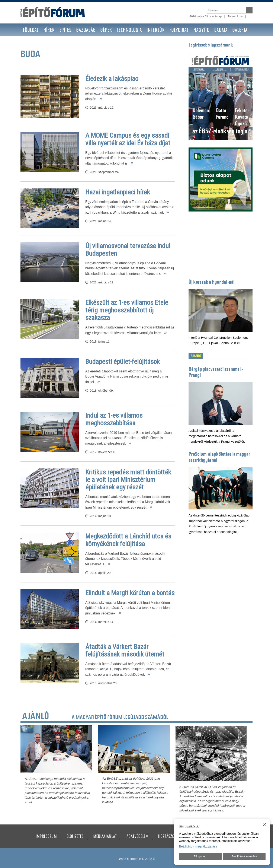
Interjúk (156, 31)
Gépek (106, 31)
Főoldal (31, 31)
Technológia (129, 31)
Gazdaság (86, 31)
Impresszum (46, 837)
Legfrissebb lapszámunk (211, 45)
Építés (65, 31)
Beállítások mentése (244, 856)
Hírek (49, 31)
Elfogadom (200, 856)
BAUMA (221, 31)
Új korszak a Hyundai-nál (212, 282)
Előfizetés (75, 837)
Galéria (240, 31)
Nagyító (201, 31)
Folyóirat (179, 31)
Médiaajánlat (105, 837)
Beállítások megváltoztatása (198, 846)
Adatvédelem (137, 837)
